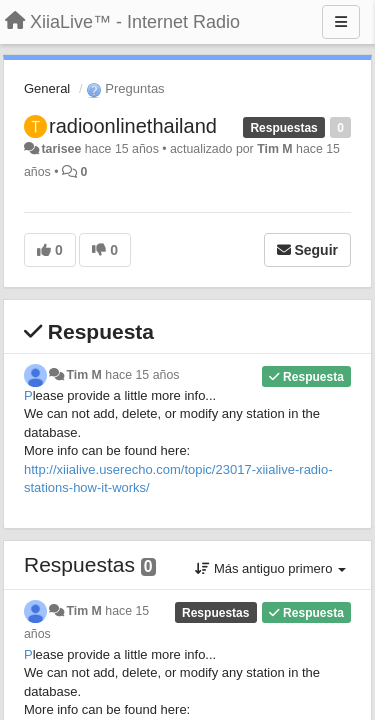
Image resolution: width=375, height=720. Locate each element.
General (47, 88)
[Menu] (341, 22)
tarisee (61, 149)
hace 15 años (142, 375)
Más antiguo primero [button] (270, 568)
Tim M (274, 149)
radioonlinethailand (133, 126)
